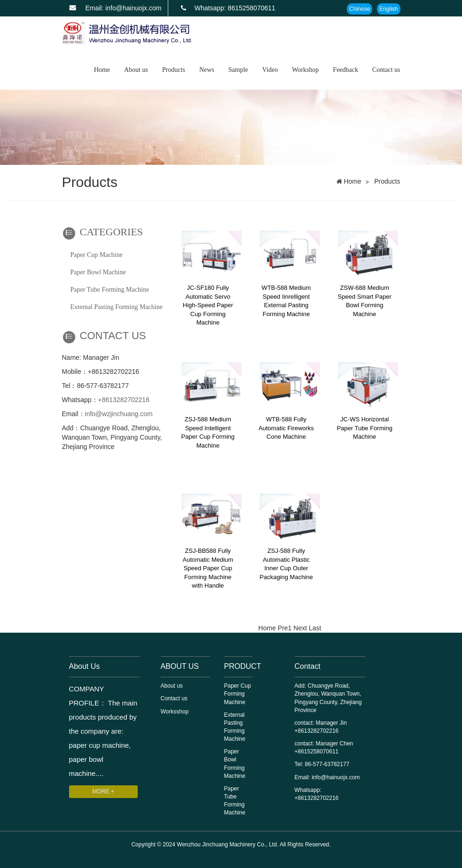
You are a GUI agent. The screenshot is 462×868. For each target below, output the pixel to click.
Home (102, 70)
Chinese (360, 9)
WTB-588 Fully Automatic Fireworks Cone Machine (286, 428)
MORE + (103, 791)
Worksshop (175, 712)
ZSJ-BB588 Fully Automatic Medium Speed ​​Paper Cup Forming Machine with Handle (208, 568)
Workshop (305, 70)
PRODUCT (243, 666)
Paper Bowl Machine (98, 272)
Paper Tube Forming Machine (110, 290)
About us (136, 70)
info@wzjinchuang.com (119, 414)
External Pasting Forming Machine (117, 307)
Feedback (345, 70)
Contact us (386, 70)
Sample (238, 70)
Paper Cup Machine (97, 255)
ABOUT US (180, 666)
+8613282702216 (124, 400)
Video (270, 70)
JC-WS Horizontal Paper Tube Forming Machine (364, 428)
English (388, 9)
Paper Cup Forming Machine (238, 694)
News (207, 70)
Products (174, 70)
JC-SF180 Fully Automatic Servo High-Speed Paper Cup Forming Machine (208, 305)
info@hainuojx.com (336, 777)
